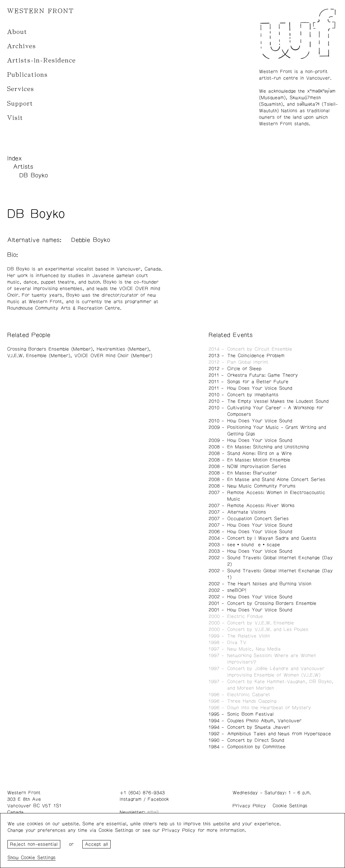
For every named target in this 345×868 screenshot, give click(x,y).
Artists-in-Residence (41, 60)
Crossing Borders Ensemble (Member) (50, 349)
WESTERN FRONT (41, 11)
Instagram (131, 799)
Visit (15, 118)
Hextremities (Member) (123, 349)
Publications (28, 75)
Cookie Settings (290, 806)
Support (20, 104)
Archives (22, 46)
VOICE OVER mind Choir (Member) (113, 356)
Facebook (158, 799)
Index (15, 158)
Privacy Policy (249, 806)
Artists (23, 167)
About (17, 32)
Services (21, 89)
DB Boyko (34, 175)
